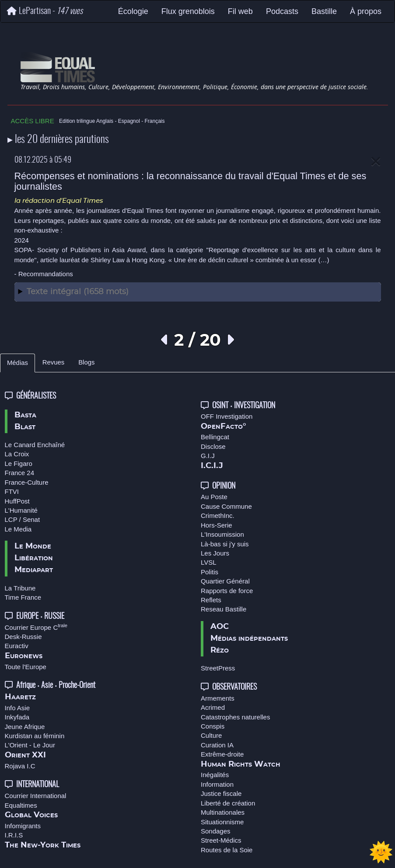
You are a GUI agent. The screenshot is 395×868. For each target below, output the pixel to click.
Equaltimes (21, 805)
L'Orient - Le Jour (30, 745)
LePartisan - (45, 11)
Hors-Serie (217, 525)
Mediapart (34, 570)
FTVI (12, 491)
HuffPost (17, 501)
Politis (210, 572)
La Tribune (20, 588)
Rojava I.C (20, 766)
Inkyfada (17, 717)
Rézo (220, 650)
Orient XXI (25, 755)
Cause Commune (226, 506)
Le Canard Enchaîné (35, 445)
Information (217, 784)
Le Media (18, 529)
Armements (218, 698)
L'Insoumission (222, 534)
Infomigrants (23, 826)
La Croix (17, 454)
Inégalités (215, 775)
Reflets (211, 600)
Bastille (324, 11)
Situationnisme (222, 822)
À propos (366, 11)
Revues (53, 362)
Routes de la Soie (227, 850)
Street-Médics (221, 840)
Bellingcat (215, 437)
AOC (220, 627)
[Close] (376, 162)
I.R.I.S (14, 835)
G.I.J (208, 456)
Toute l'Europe (26, 667)
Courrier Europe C (36, 627)
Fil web (240, 11)
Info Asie (17, 708)
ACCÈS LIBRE (33, 121)
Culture (211, 735)
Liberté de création (228, 803)
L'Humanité (21, 510)
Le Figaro (19, 464)
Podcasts (282, 11)
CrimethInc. (218, 516)
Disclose (213, 446)
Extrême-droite (222, 754)
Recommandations (46, 274)
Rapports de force (227, 591)
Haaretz (20, 697)
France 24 (20, 473)
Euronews (24, 656)
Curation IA (217, 745)
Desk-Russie (23, 637)
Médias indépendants (249, 639)
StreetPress (218, 668)
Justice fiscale (221, 793)
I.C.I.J (212, 466)
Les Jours (215, 553)
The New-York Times (43, 845)
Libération (34, 558)
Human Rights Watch (241, 764)
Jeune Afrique (25, 727)
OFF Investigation (227, 416)
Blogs (86, 362)
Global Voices (31, 815)
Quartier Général (225, 581)
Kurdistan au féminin (35, 736)
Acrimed (213, 707)
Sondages (216, 831)
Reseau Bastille (224, 609)
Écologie (133, 11)
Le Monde (33, 546)
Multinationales (223, 812)
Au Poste (214, 497)
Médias (17, 363)
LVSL (209, 562)
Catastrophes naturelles (235, 717)
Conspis (213, 726)
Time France (23, 597)
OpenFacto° (224, 427)
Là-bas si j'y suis (225, 544)
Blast (25, 427)
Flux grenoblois (188, 11)
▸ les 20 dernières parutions (58, 140)
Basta (25, 415)
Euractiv (17, 646)
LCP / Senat (23, 519)
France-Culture (27, 482)
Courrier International (36, 796)
